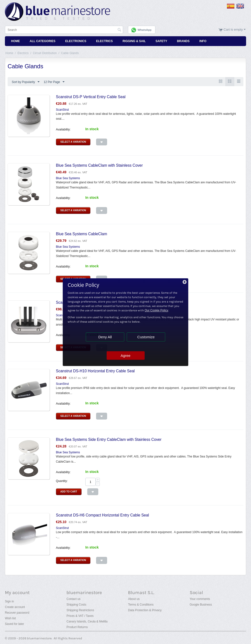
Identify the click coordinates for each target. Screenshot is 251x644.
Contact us (73, 599)
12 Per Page (54, 82)
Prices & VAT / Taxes (80, 616)
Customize (146, 337)
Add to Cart (69, 492)
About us (134, 599)
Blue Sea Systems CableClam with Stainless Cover (99, 165)
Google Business (201, 605)
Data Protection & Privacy (145, 610)
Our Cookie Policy (156, 310)
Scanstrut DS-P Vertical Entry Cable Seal (91, 97)
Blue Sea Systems (68, 178)
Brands (183, 41)
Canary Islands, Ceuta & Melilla (87, 621)
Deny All (105, 337)
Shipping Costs (76, 605)
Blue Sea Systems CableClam (82, 234)
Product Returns (77, 627)
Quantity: (62, 481)
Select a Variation (73, 142)
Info (203, 41)
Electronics (76, 41)
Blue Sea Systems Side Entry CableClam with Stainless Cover (109, 439)
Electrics (104, 41)
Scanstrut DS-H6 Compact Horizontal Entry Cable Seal (102, 515)
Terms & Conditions (141, 605)
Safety (161, 41)
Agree (125, 356)
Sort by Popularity (26, 82)
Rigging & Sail (134, 41)
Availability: (63, 129)
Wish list (10, 618)
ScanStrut (62, 110)
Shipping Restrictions (80, 610)
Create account (15, 607)
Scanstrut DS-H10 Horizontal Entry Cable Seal (95, 371)
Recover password (17, 613)
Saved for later (14, 624)
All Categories (43, 41)
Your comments (200, 599)
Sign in (9, 601)
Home (15, 41)
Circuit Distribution (45, 53)
